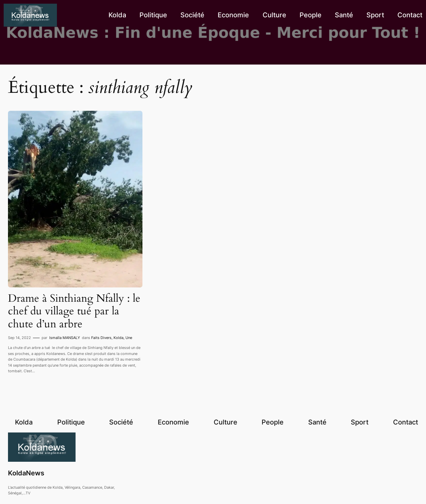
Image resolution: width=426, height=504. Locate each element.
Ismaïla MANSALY (65, 338)
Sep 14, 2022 (19, 338)
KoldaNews (26, 473)
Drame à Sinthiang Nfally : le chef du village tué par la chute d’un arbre (74, 311)
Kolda (118, 338)
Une (129, 338)
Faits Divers (101, 338)
